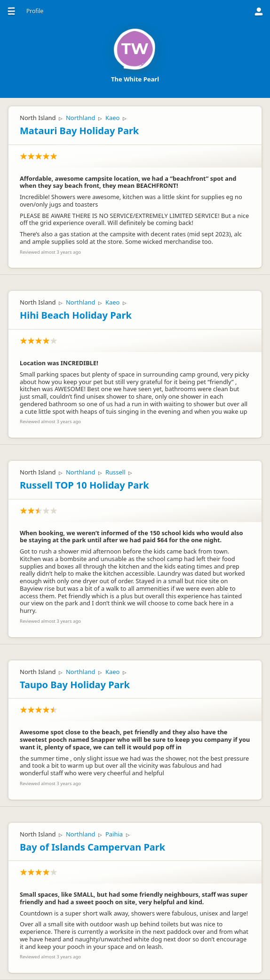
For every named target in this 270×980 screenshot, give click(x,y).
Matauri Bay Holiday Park (79, 131)
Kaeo (113, 118)
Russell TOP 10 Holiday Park (84, 485)
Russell (115, 472)
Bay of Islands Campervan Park (92, 847)
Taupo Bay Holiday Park (75, 685)
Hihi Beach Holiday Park (76, 315)
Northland (81, 118)
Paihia (114, 834)
